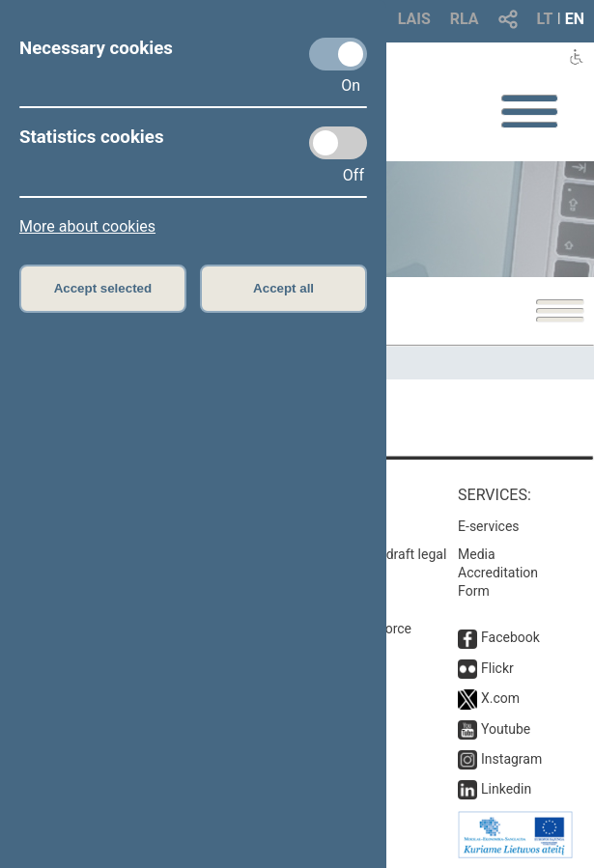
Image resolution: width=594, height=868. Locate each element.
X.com (500, 698)
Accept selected (103, 288)
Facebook (510, 637)
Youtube (506, 729)
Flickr (497, 668)
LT (545, 19)
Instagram (511, 759)
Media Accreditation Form (498, 573)
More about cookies (87, 226)
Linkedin (506, 789)
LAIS (414, 19)
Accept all (283, 288)
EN (575, 19)
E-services (489, 526)
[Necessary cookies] (338, 54)
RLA (465, 19)
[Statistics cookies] (338, 143)
